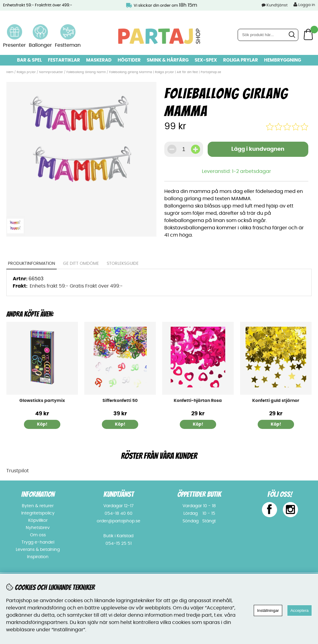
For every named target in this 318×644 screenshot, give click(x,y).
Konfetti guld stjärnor (276, 401)
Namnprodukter (51, 72)
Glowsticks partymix (42, 401)
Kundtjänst (277, 5)
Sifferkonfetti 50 (120, 401)
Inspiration (38, 557)
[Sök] (268, 35)
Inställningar (268, 610)
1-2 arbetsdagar (251, 171)
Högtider (129, 60)
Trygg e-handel (38, 542)
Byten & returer (38, 506)
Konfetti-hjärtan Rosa (198, 401)
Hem (10, 72)
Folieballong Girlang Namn (86, 72)
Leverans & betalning (38, 550)
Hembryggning (283, 60)
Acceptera (300, 610)
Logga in (304, 5)
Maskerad (99, 60)
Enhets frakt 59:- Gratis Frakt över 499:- (76, 286)
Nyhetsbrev (38, 528)
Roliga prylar (241, 60)
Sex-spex (206, 60)
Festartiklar (64, 60)
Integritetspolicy (38, 513)
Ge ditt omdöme (81, 264)
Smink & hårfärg (168, 60)
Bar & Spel (29, 60)
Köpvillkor (38, 521)
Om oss (38, 535)
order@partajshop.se (119, 521)
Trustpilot (18, 471)
